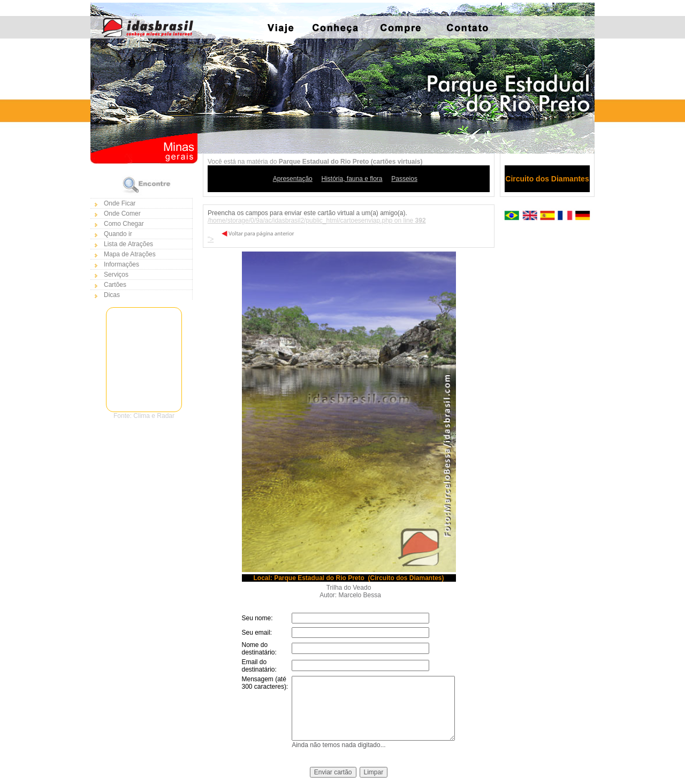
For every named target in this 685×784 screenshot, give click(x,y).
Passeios (404, 179)
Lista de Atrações (128, 244)
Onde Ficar (120, 203)
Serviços (116, 275)
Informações (121, 264)
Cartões (115, 285)
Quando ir (118, 234)
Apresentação (293, 179)
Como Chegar (124, 224)
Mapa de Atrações (130, 254)
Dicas (112, 295)
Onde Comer (122, 214)
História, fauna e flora (352, 179)
